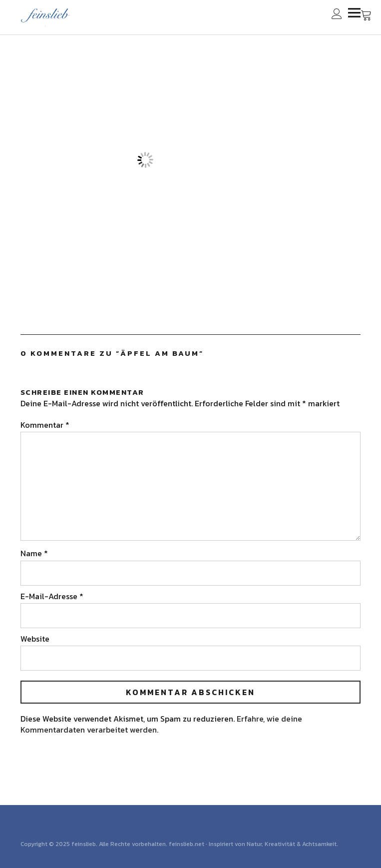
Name (34, 553)
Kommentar (45, 425)
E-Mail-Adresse (52, 596)
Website (35, 639)
